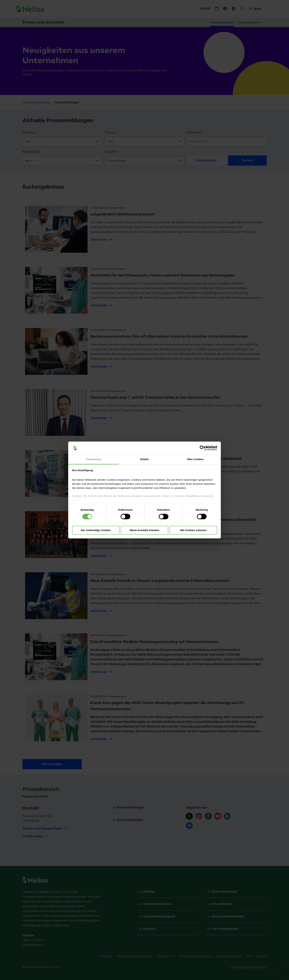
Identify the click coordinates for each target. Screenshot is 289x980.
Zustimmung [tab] (94, 459)
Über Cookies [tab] (195, 459)
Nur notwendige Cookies (96, 530)
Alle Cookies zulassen (193, 530)
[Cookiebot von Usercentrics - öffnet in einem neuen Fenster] (202, 448)
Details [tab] (144, 459)
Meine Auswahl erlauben (145, 530)
